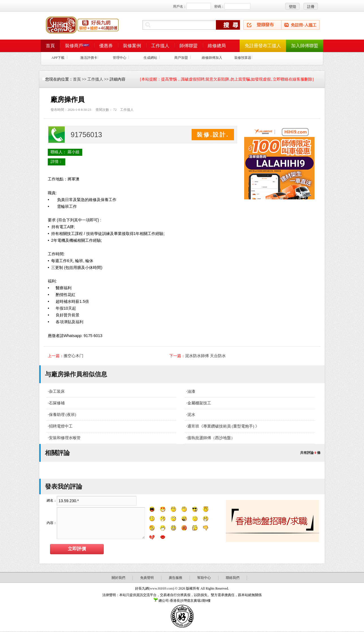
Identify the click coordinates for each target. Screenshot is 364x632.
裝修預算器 (243, 58)
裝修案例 (132, 46)
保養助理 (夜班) (63, 415)
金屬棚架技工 (199, 403)
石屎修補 (57, 403)
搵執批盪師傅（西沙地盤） (211, 438)
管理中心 (120, 58)
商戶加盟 (181, 58)
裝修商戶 (77, 46)
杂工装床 (57, 392)
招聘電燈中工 (61, 426)
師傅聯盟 (188, 46)
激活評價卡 (89, 58)
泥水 (191, 415)
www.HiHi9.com (161, 588)
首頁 (50, 46)
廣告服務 (175, 578)
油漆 (191, 392)
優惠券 (106, 46)
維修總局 (217, 46)
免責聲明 (147, 578)
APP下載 (58, 58)
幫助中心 (204, 578)
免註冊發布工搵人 (263, 46)
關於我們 (118, 578)
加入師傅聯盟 (305, 46)
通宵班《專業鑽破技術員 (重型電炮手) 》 (223, 426)
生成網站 (150, 58)
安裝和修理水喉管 (65, 438)
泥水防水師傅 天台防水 (205, 356)
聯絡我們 (233, 578)
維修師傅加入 (212, 58)
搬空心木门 (73, 356)
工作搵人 (160, 46)
